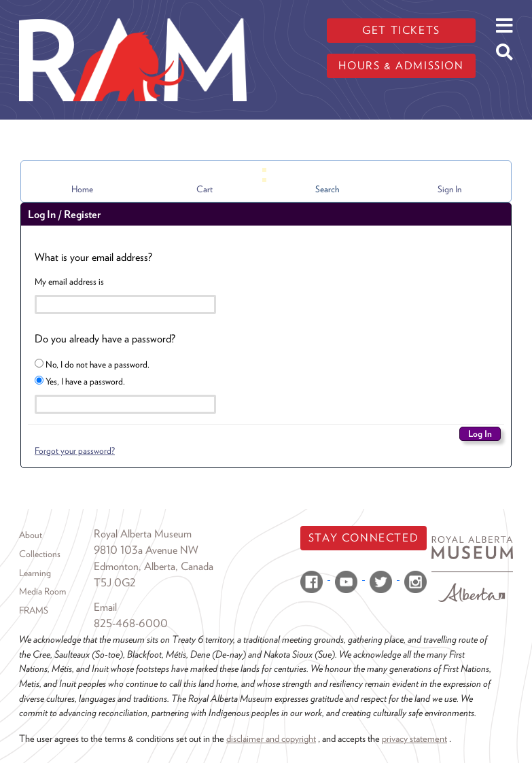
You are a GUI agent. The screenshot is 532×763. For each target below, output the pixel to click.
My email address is (69, 281)
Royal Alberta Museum (143, 534)
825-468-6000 (131, 623)
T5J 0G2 (115, 583)
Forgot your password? (75, 450)
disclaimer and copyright (271, 738)
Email (105, 607)
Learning (35, 573)
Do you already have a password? (105, 339)
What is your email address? (93, 257)
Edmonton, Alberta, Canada (154, 566)
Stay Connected (363, 538)
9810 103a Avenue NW (146, 550)
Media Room (42, 591)
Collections (40, 554)
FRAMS (34, 610)
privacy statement (414, 738)
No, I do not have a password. (92, 364)
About (31, 535)
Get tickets (401, 30)
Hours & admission (401, 66)
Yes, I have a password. (80, 381)
